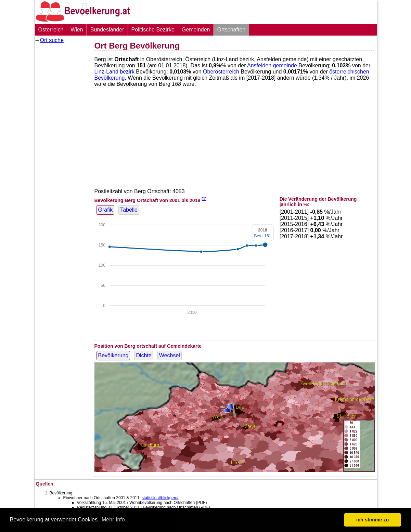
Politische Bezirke (153, 30)
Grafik (106, 210)
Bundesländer (107, 30)
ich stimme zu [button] (373, 520)
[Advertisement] (62, 149)
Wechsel (170, 355)
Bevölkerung (113, 355)
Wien (77, 30)
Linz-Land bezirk (114, 72)
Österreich (51, 30)
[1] (204, 198)
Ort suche (52, 40)
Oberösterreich (221, 72)
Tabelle (129, 210)
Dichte (144, 355)
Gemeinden (196, 30)
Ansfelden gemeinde (272, 65)
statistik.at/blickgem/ (160, 498)
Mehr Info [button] (113, 520)
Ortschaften (232, 30)
